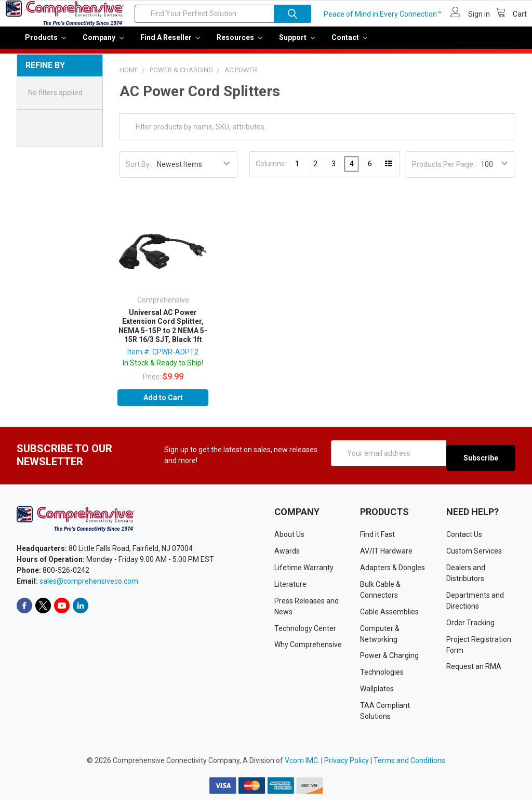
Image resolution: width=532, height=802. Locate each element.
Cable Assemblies (389, 614)
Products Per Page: (443, 172)
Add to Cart (163, 405)
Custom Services (474, 553)
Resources (240, 45)
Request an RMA (474, 669)
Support (297, 45)
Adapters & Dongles (393, 570)
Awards (287, 553)
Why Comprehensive (308, 647)
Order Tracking (470, 625)
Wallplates (377, 691)
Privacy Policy (347, 763)
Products (45, 45)
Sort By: (138, 172)
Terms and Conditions (409, 763)
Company (103, 45)
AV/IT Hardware (386, 553)
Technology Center (305, 630)
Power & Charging (389, 658)
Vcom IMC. (302, 763)
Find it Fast (377, 536)
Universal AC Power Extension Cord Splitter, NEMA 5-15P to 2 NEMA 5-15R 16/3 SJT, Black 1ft (163, 333)
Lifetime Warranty (304, 570)
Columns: (271, 171)
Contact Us (464, 536)
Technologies (382, 675)
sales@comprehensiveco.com (89, 584)
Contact (349, 45)
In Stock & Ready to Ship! (163, 370)
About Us (289, 536)
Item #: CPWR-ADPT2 (163, 359)
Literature (290, 586)
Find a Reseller (170, 45)
